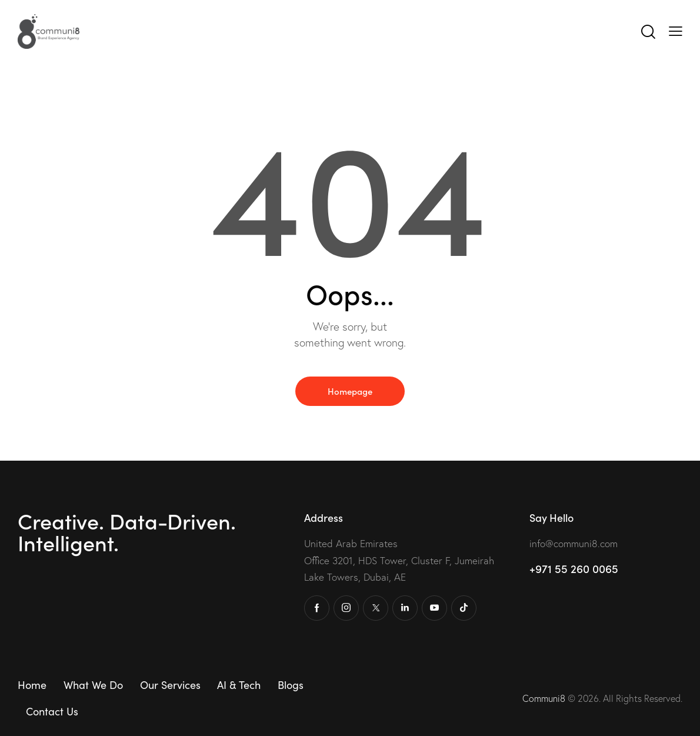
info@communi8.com (574, 543)
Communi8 (545, 698)
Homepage (350, 391)
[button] (676, 31)
